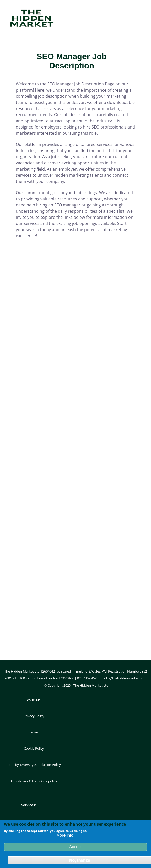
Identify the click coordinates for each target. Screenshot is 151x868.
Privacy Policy (34, 716)
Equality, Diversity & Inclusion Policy (34, 765)
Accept (76, 848)
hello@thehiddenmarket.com (124, 678)
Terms (34, 732)
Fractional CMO (29, 821)
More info (65, 837)
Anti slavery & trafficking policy (34, 781)
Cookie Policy (34, 748)
